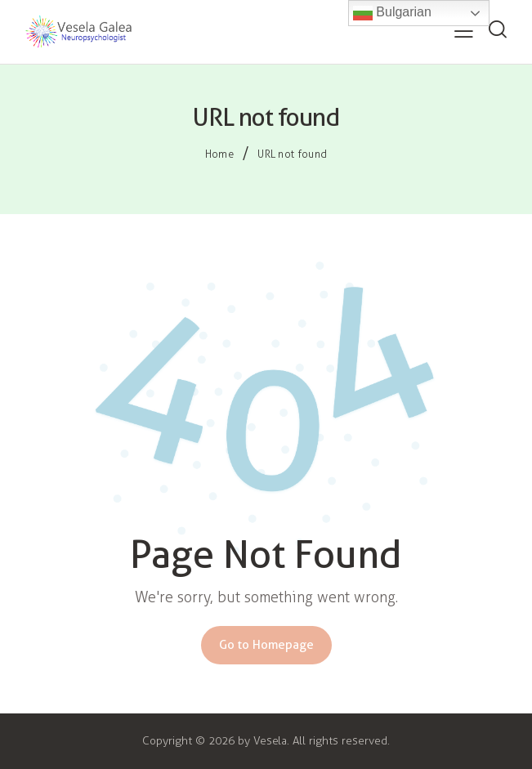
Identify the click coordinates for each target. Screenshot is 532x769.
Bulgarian (392, 13)
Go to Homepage (266, 645)
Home (219, 154)
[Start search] (497, 31)
